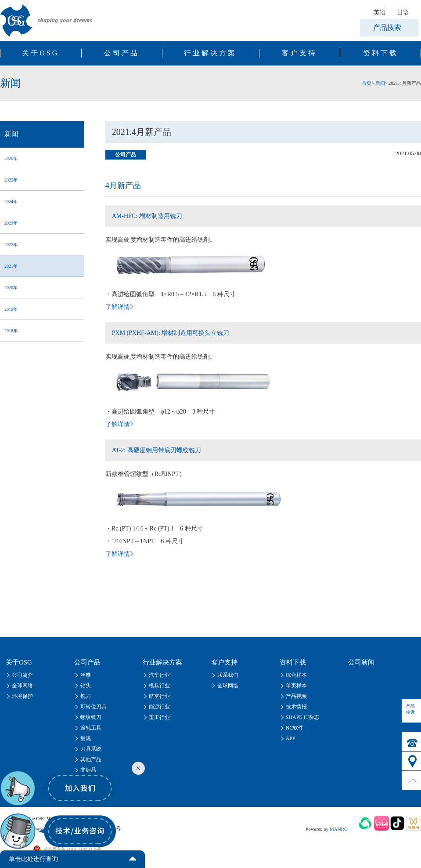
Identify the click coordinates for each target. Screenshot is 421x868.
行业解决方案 (210, 53)
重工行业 (159, 717)
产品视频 (296, 696)
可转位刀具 (94, 707)
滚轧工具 (91, 728)
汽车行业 (159, 675)
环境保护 (22, 696)
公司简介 (22, 675)
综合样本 (296, 675)
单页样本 (296, 686)
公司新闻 (361, 662)
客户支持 (299, 53)
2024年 (11, 202)
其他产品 (91, 759)
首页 (367, 83)
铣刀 (86, 696)
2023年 (11, 223)
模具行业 (159, 686)
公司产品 (122, 53)
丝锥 (86, 675)
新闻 (380, 83)
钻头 (86, 686)
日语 (403, 12)
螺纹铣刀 (91, 717)
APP (291, 738)
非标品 (88, 770)
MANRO (339, 829)
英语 (380, 12)
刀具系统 (91, 749)
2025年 (11, 180)
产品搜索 (387, 27)
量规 (86, 738)
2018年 (11, 331)
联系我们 (228, 675)
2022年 (11, 245)
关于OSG (40, 53)
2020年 (11, 288)
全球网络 (22, 686)
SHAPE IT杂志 (302, 717)
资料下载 (381, 53)
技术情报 (296, 707)
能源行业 (159, 707)
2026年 (11, 158)
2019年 (11, 309)
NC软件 (295, 728)
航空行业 (159, 696)
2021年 (11, 266)
